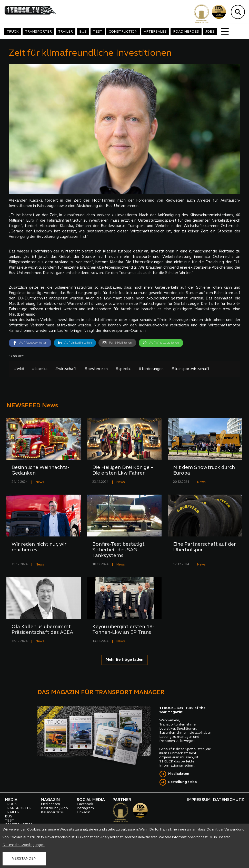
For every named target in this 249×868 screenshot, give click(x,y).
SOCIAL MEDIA (91, 800)
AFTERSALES (155, 32)
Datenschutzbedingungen (24, 845)
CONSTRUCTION (123, 32)
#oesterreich (96, 369)
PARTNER (122, 800)
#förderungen (151, 369)
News (40, 482)
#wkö (19, 369)
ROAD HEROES (186, 32)
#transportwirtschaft (190, 369)
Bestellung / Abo (183, 782)
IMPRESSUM (199, 800)
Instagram (85, 808)
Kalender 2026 (53, 812)
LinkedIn (83, 812)
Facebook (85, 804)
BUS (83, 32)
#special (123, 369)
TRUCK (13, 32)
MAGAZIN (50, 800)
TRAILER (66, 32)
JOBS (210, 32)
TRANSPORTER (38, 32)
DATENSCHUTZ (229, 800)
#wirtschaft (66, 369)
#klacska (40, 369)
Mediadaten (179, 774)
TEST (98, 32)
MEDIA (11, 800)
